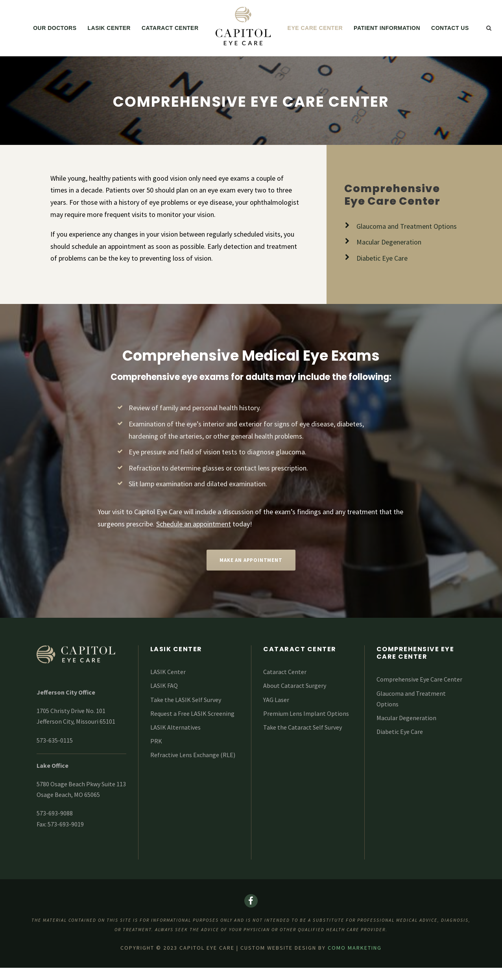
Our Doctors (55, 28)
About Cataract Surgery (295, 685)
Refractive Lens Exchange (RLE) (193, 755)
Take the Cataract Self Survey (303, 727)
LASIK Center (109, 28)
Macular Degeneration (406, 718)
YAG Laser (276, 700)
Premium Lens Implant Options (306, 713)
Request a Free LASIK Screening (192, 713)
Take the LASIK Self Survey (186, 700)
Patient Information (387, 28)
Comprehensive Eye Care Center (419, 679)
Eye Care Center (315, 28)
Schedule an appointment (194, 524)
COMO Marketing (355, 948)
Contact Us (450, 28)
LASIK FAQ (164, 685)
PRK (156, 741)
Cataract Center (170, 28)
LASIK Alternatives (175, 727)
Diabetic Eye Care (400, 732)
